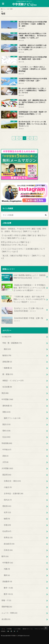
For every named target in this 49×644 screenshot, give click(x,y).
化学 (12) (7, 512)
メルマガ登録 (17, 629)
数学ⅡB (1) (8, 594)
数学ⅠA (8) (8, 588)
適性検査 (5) (7, 406)
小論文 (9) (8, 487)
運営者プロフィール (28, 629)
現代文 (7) (8, 500)
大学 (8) (5, 462)
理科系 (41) (7, 506)
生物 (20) (7, 525)
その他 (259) (6, 337)
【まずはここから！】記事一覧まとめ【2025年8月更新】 (22, 310)
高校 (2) (5, 456)
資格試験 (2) (7, 362)
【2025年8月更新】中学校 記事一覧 (22, 320)
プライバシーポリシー (40, 629)
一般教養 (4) (7, 368)
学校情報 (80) (7, 443)
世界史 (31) (8, 537)
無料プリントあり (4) (12, 418)
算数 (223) (6, 412)
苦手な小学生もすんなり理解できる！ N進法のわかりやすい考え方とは (24, 243)
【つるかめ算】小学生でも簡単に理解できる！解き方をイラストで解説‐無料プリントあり (24, 237)
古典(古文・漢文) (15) (12, 481)
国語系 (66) (7, 475)
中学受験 (9, 629)
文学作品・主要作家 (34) (13, 493)
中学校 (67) (7, 449)
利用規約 (3, 631)
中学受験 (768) (7, 399)
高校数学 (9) (7, 581)
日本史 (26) (8, 550)
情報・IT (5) (6, 600)
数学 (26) (5, 556)
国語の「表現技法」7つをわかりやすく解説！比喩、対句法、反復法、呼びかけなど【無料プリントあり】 (24, 230)
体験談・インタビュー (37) (13, 380)
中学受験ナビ (25, 4)
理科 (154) (6, 431)
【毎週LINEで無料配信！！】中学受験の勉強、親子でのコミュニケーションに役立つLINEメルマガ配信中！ (24, 288)
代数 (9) (7, 569)
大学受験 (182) (7, 468)
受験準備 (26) (7, 607)
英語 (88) (5, 393)
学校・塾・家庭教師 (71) (12, 343)
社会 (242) (6, 437)
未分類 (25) (6, 619)
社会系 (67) (7, 531)
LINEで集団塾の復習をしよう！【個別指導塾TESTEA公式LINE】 (24, 277)
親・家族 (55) (8, 374)
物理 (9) (7, 519)
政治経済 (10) (9, 544)
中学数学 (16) (8, 563)
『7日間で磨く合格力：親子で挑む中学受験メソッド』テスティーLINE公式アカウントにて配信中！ (24, 299)
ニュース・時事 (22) (9, 613)
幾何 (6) (7, 575)
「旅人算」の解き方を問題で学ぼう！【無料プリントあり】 (23, 257)
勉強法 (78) (7, 355)
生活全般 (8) (7, 387)
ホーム (3, 629)
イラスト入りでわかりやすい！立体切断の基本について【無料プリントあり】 (23, 250)
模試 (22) (7, 349)
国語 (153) (6, 424)
